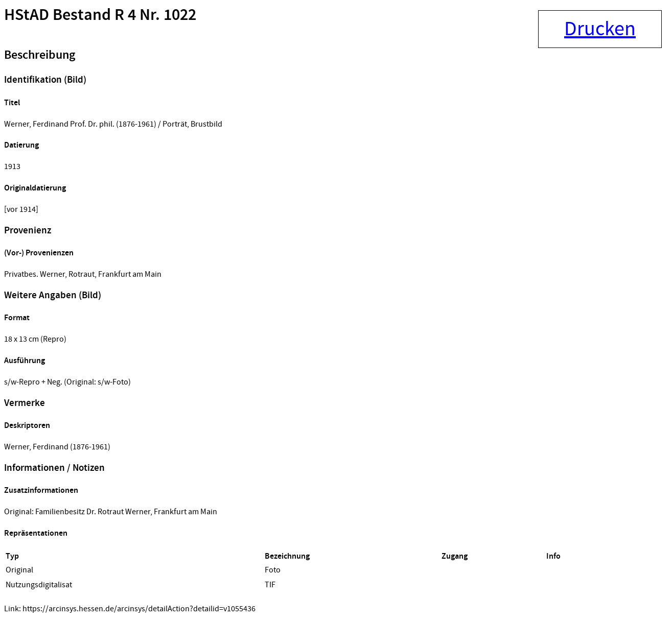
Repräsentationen (36, 533)
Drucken (600, 29)
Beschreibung (40, 55)
